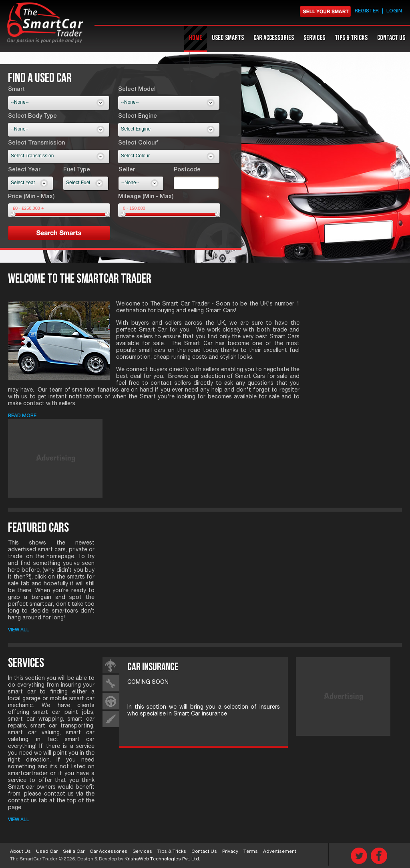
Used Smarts (228, 38)
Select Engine (138, 117)
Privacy (230, 852)
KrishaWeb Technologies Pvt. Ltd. (162, 859)
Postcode (187, 170)
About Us (20, 852)
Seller (127, 170)
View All (19, 630)
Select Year (24, 170)
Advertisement (280, 852)
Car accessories (274, 38)
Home (196, 38)
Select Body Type (32, 117)
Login (394, 11)
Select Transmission (36, 143)
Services (314, 38)
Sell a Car (74, 852)
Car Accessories (109, 852)
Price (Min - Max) (31, 197)
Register (367, 11)
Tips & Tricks (351, 38)
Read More (22, 416)
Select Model (137, 90)
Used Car (47, 852)
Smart (16, 90)
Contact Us (391, 38)
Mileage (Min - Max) (146, 197)
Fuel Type (77, 170)
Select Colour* (138, 143)
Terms (251, 852)
